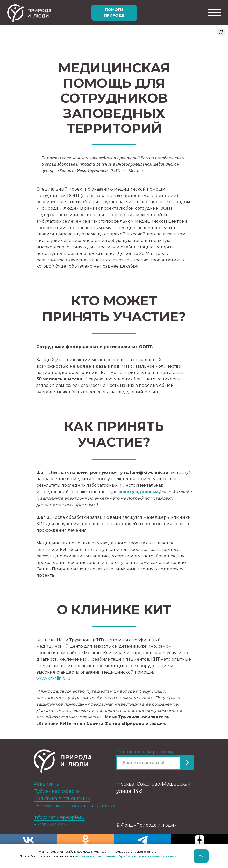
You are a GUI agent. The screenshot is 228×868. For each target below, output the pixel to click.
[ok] (85, 840)
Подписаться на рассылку (145, 752)
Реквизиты (47, 784)
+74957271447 (50, 825)
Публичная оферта (57, 791)
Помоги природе (114, 12)
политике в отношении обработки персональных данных (126, 856)
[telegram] (142, 840)
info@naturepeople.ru (59, 817)
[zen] (199, 840)
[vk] (28, 840)
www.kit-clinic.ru (53, 678)
